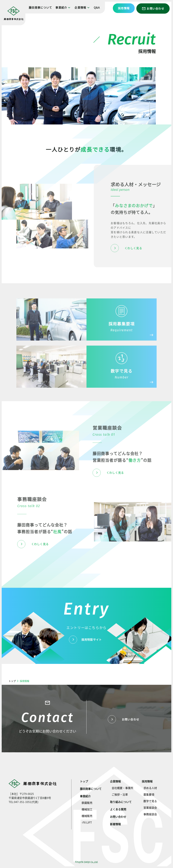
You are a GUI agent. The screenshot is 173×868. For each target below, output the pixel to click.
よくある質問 (118, 809)
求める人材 (150, 788)
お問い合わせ (153, 9)
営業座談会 (150, 808)
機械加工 (87, 809)
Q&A (97, 7)
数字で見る (150, 801)
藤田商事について (40, 7)
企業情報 (82, 7)
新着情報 (115, 824)
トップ (12, 681)
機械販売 (87, 816)
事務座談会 (150, 814)
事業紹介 (63, 7)
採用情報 (124, 8)
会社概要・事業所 (122, 788)
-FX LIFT (87, 822)
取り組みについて (121, 802)
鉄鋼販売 (87, 803)
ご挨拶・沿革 (120, 794)
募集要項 (149, 794)
